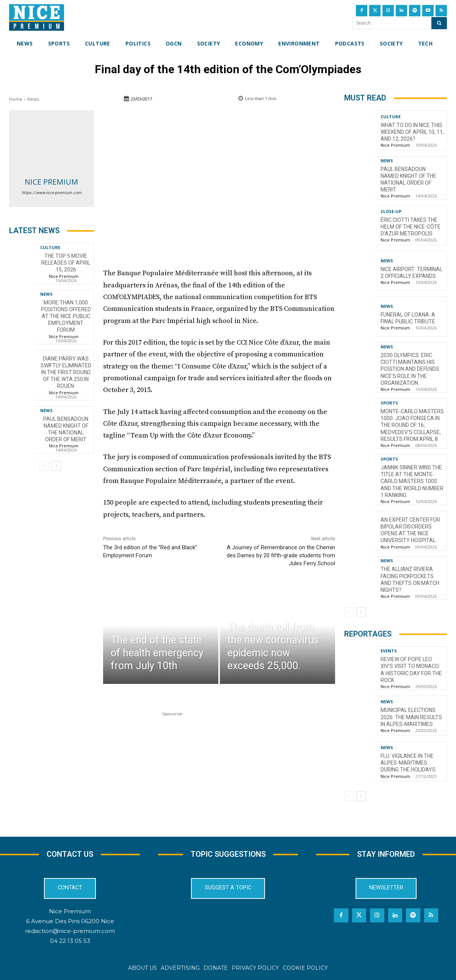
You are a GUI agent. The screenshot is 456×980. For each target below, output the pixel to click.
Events (389, 651)
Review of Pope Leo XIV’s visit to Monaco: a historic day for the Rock (411, 670)
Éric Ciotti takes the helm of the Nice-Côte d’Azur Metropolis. (411, 227)
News (33, 99)
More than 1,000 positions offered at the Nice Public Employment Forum (66, 316)
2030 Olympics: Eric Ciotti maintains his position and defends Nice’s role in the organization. (410, 369)
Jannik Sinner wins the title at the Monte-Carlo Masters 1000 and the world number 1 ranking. (412, 481)
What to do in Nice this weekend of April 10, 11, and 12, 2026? (412, 132)
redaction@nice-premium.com (70, 931)
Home (16, 99)
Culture (50, 247)
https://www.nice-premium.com (52, 193)
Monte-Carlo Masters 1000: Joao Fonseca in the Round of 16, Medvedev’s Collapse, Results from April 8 (412, 425)
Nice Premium (51, 182)
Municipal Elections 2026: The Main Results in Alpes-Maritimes (411, 717)
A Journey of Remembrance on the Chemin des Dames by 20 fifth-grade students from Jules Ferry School (281, 555)
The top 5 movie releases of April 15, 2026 (66, 263)
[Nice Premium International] (37, 17)
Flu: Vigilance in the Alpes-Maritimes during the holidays (408, 763)
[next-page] (56, 466)
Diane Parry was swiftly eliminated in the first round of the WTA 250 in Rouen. (66, 372)
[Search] (439, 23)
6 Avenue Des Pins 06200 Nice (70, 921)
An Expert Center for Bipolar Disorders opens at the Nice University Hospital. (410, 530)
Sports (389, 403)
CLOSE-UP (391, 211)
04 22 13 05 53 (70, 941)
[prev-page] (44, 466)
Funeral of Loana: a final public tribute (408, 318)
